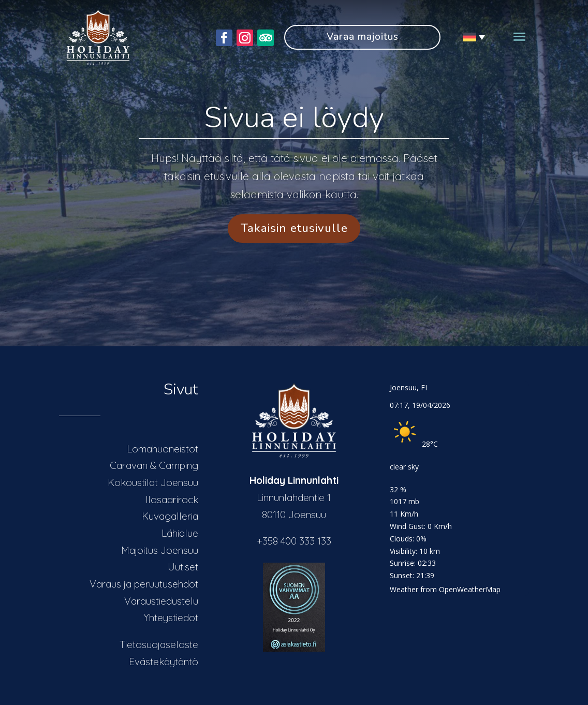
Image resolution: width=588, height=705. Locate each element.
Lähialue (180, 533)
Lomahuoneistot (163, 449)
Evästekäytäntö (164, 662)
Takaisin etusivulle (294, 228)
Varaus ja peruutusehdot (144, 584)
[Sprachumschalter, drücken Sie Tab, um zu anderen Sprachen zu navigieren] (471, 37)
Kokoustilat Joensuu (153, 482)
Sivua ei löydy (294, 118)
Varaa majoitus (363, 37)
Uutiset (183, 567)
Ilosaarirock (172, 500)
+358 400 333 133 (294, 541)
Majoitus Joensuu (160, 550)
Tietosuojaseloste (159, 644)
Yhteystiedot (171, 618)
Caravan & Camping (154, 465)
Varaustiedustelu (161, 601)
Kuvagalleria (170, 516)
